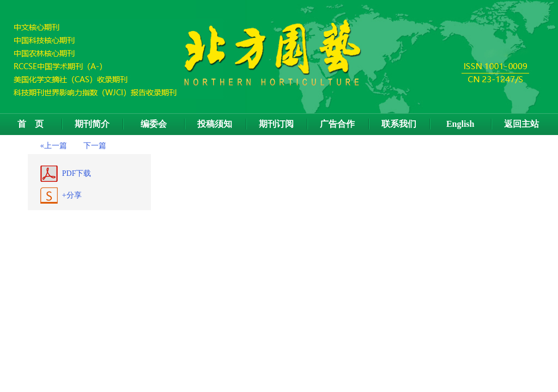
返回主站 (521, 124)
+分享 (72, 195)
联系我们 (399, 124)
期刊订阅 (276, 124)
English (460, 124)
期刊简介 (92, 124)
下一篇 (95, 146)
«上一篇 (54, 146)
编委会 (154, 124)
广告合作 (337, 124)
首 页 (31, 124)
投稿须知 (215, 124)
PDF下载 (77, 173)
